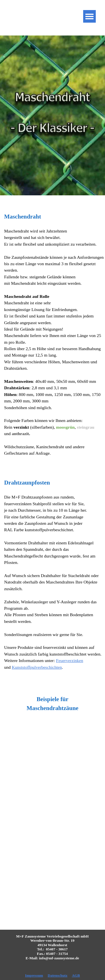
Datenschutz (57, 975)
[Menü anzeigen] (89, 16)
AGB (76, 975)
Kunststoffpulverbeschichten (37, 667)
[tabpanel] (53, 338)
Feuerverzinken (70, 660)
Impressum (34, 975)
